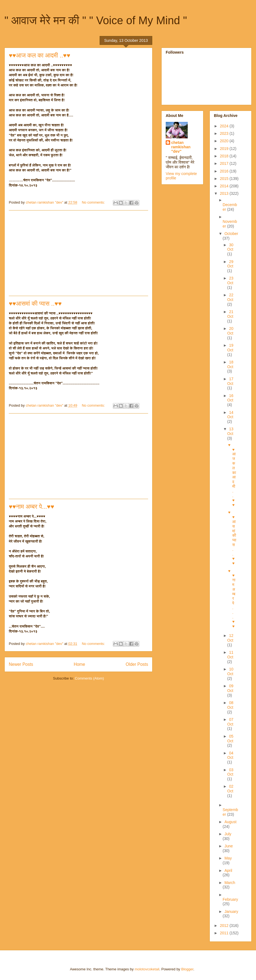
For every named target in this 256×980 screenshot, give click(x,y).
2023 (225, 133)
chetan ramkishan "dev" (181, 147)
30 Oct (230, 247)
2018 (225, 156)
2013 (225, 193)
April (228, 870)
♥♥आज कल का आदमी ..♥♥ (40, 55)
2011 (225, 933)
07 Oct (230, 722)
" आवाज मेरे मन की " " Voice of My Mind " (96, 20)
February (230, 899)
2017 (225, 163)
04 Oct (230, 755)
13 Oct (230, 431)
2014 (225, 186)
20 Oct (230, 331)
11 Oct (230, 655)
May (228, 858)
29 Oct (230, 264)
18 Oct (230, 364)
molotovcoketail (147, 969)
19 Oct (230, 348)
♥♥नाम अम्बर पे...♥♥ (32, 507)
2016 (225, 171)
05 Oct (230, 739)
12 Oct (230, 638)
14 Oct (230, 415)
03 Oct (230, 772)
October (231, 234)
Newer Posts (21, 664)
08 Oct (230, 705)
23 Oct (230, 280)
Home (80, 664)
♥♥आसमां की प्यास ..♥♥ (35, 304)
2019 (225, 149)
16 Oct (230, 398)
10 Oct (230, 671)
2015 (225, 179)
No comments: (94, 202)
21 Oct (230, 314)
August (230, 822)
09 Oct (230, 688)
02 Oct (230, 789)
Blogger (187, 969)
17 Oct (230, 381)
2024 (225, 126)
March (230, 883)
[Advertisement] (78, 253)
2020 (225, 141)
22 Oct (230, 297)
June (228, 846)
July (228, 834)
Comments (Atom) (89, 678)
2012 (225, 926)
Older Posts (137, 664)
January (231, 911)
